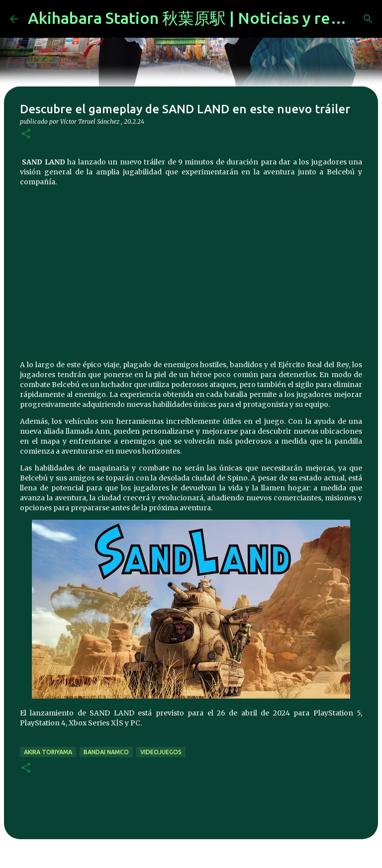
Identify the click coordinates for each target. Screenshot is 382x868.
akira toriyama (48, 752)
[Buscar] (368, 19)
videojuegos (161, 752)
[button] (26, 134)
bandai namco (106, 752)
